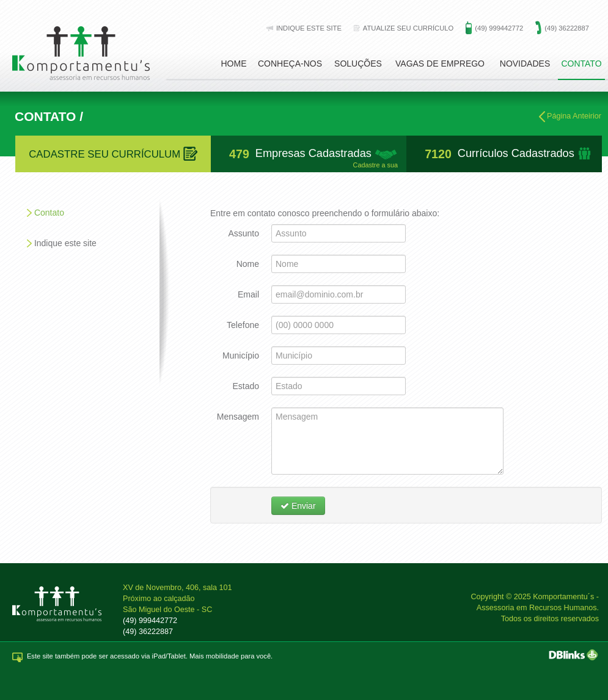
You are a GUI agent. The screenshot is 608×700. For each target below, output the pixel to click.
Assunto (244, 233)
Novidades (525, 64)
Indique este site (65, 243)
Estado (246, 386)
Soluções (358, 64)
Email (248, 294)
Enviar (298, 506)
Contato (581, 64)
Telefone (243, 325)
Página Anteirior (570, 117)
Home (234, 64)
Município (241, 355)
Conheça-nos (290, 64)
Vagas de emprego (440, 64)
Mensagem (238, 417)
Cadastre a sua (375, 165)
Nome (248, 264)
